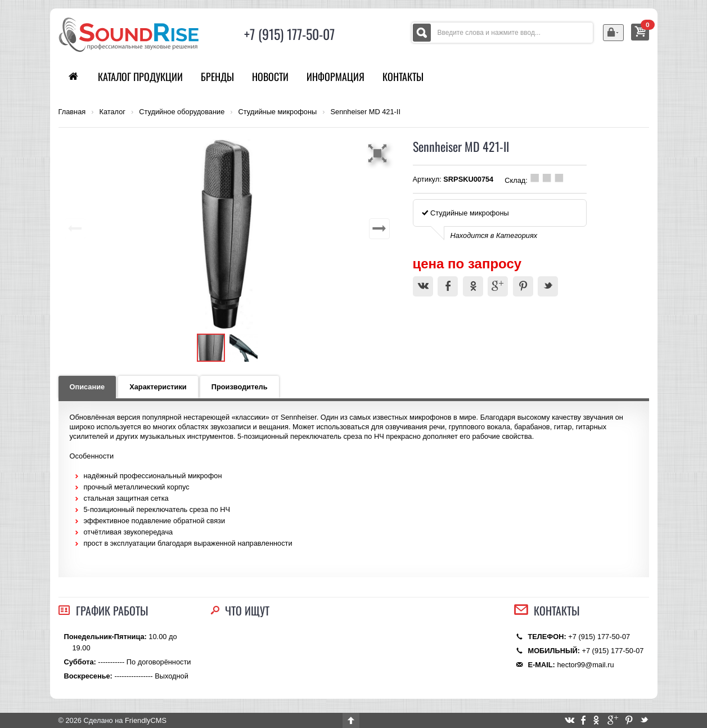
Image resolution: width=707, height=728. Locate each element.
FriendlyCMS (146, 720)
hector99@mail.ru (585, 665)
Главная (72, 112)
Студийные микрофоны (278, 112)
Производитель (240, 387)
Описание (87, 387)
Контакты (403, 77)
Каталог (112, 112)
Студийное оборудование (182, 112)
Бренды (217, 77)
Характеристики (158, 387)
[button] (379, 153)
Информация (336, 77)
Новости (270, 77)
